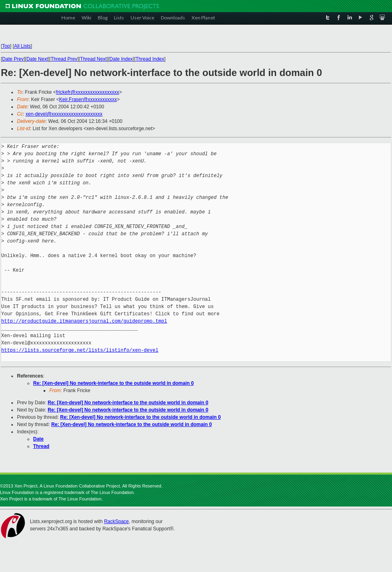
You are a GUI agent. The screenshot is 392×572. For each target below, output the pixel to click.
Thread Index (150, 59)
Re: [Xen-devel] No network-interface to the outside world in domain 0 (113, 383)
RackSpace (116, 521)
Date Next (37, 59)
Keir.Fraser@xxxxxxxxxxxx (88, 99)
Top (6, 46)
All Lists (22, 46)
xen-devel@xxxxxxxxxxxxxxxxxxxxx (64, 114)
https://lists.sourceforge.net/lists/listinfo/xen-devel (80, 350)
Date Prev (13, 59)
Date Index (121, 59)
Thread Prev (64, 59)
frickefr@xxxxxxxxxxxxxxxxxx (88, 92)
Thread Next (93, 59)
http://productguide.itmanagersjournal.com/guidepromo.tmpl (84, 321)
